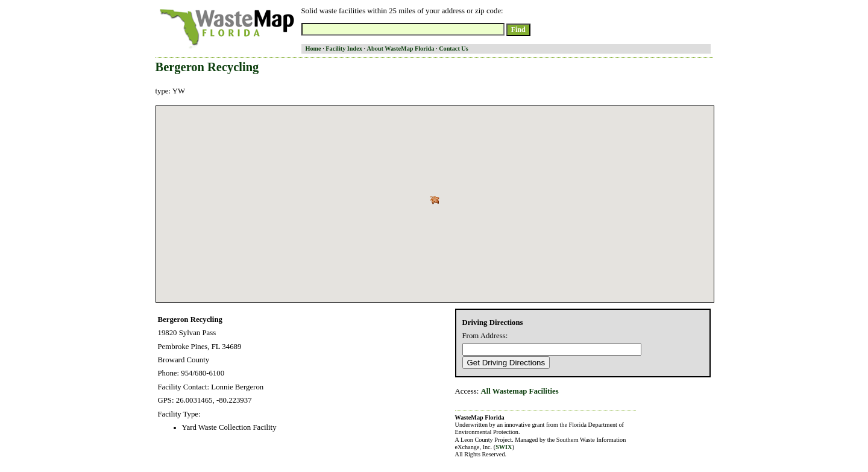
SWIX (504, 447)
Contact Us (454, 49)
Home (313, 49)
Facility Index (344, 49)
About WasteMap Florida (401, 49)
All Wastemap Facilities (520, 391)
